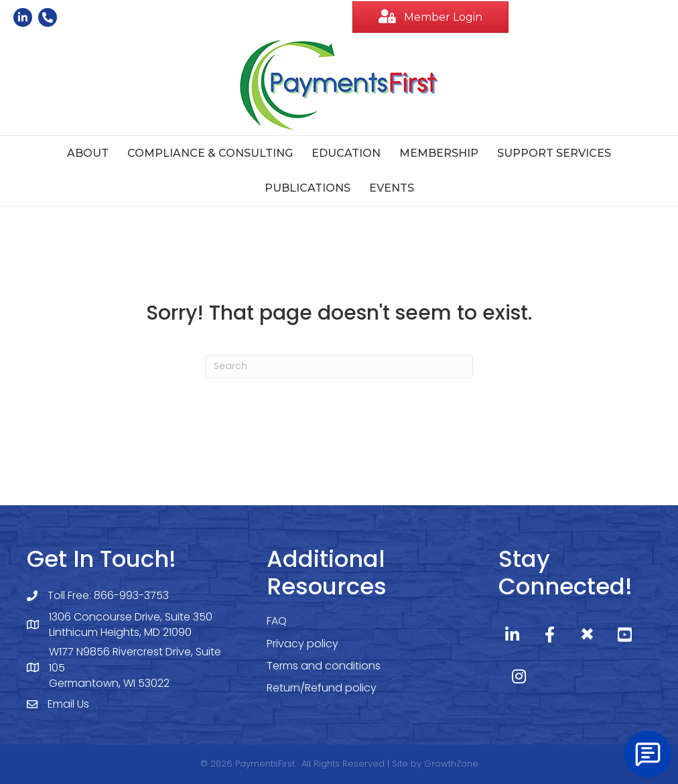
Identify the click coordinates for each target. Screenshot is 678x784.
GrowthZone (451, 764)
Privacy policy (302, 644)
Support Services (554, 153)
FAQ (277, 621)
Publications (308, 188)
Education (346, 153)
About (88, 153)
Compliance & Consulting (210, 153)
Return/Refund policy (322, 688)
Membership (439, 153)
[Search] (339, 367)
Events (392, 188)
